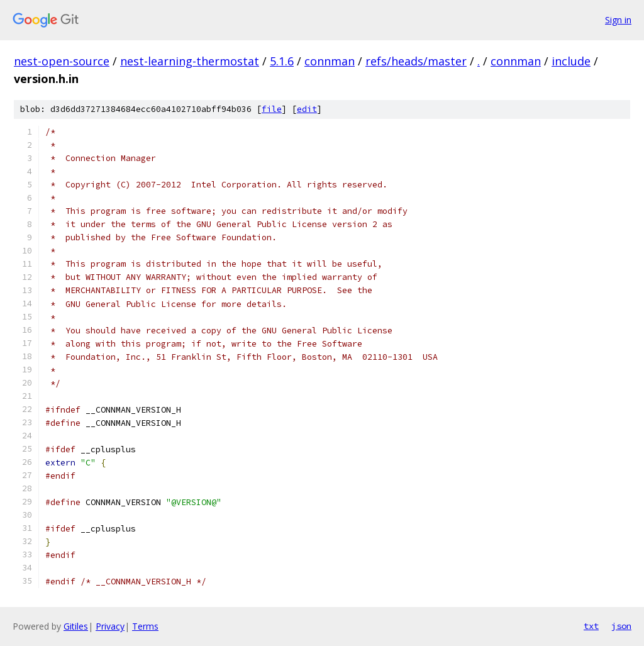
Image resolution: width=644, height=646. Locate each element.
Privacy (110, 626)
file (272, 109)
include (571, 61)
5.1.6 (282, 61)
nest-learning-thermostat (190, 61)
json (621, 626)
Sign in (618, 20)
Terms (145, 626)
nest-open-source (62, 61)
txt (591, 626)
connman (330, 61)
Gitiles (76, 626)
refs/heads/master (416, 61)
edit (307, 109)
